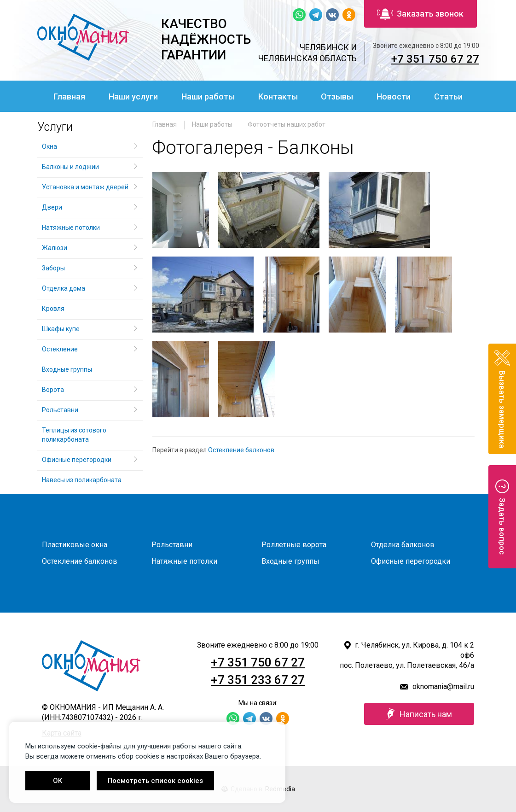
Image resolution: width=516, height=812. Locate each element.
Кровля (53, 309)
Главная (69, 96)
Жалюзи (55, 248)
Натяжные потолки (71, 228)
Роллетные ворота (294, 545)
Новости (394, 96)
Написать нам (419, 714)
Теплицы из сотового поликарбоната (74, 435)
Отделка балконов (403, 545)
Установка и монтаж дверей (86, 187)
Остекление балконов (241, 450)
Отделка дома (64, 288)
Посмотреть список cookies (155, 781)
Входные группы (67, 369)
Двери (52, 207)
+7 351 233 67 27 (258, 680)
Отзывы (337, 96)
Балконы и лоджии (70, 167)
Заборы (53, 268)
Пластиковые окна (75, 545)
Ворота (53, 390)
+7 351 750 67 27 (435, 59)
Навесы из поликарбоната (82, 480)
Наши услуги (133, 96)
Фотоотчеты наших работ (287, 124)
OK (58, 781)
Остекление (60, 349)
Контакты (278, 96)
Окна (49, 146)
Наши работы (208, 96)
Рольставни (60, 410)
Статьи (448, 96)
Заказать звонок (420, 14)
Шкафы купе (61, 329)
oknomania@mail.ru (443, 686)
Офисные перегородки (77, 460)
